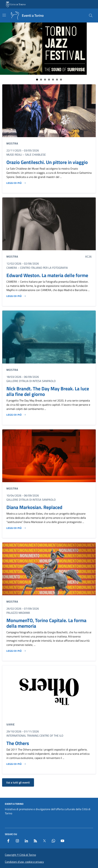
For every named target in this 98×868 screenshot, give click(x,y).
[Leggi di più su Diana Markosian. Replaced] (16, 528)
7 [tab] (61, 80)
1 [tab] (37, 80)
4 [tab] (49, 80)
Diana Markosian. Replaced (34, 507)
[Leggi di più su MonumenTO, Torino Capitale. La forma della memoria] (16, 651)
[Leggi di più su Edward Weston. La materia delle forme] (16, 296)
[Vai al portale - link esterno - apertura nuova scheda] (16, 4)
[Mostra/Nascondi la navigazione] (4, 15)
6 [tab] (57, 80)
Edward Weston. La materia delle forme (47, 275)
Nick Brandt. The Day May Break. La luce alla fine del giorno (48, 391)
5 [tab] (53, 80)
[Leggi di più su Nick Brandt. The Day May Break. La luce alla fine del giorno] (16, 415)
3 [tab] (45, 80)
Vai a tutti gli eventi (18, 782)
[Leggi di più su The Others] (16, 764)
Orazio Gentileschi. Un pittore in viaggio (47, 162)
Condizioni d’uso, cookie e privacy (24, 862)
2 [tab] (41, 80)
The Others (18, 743)
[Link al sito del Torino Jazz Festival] (43, 49)
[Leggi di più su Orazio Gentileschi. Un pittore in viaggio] (16, 183)
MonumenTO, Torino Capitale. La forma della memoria (46, 623)
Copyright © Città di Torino (20, 855)
